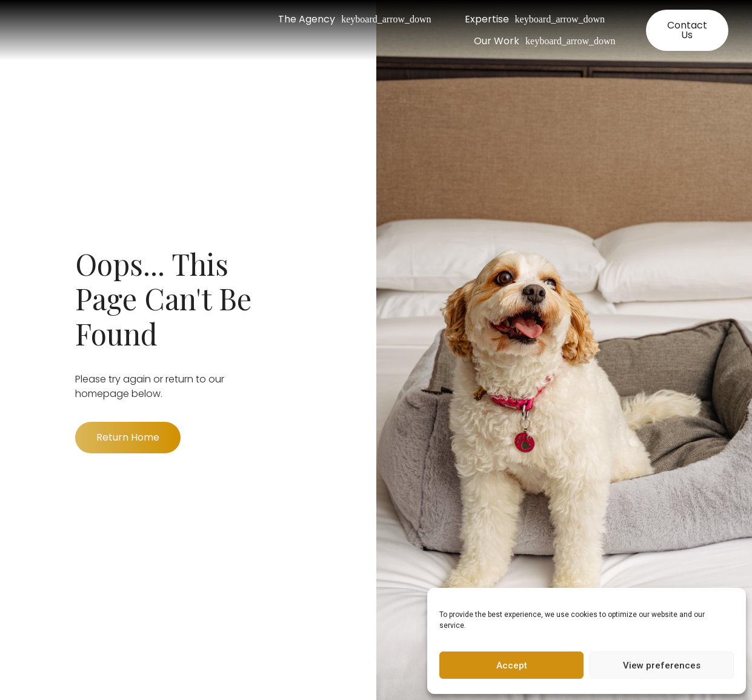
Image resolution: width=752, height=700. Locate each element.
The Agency (354, 19)
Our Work (544, 41)
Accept (512, 665)
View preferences (662, 665)
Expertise (535, 19)
